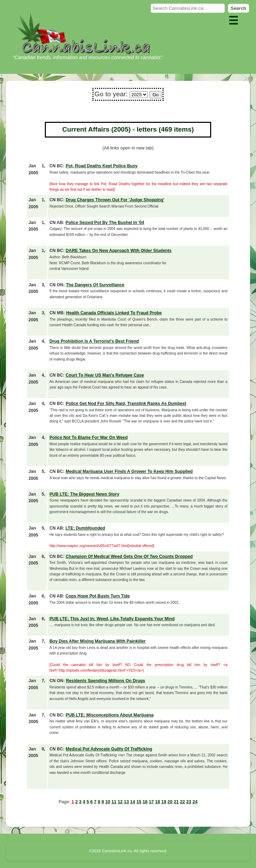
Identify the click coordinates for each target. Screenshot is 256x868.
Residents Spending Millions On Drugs (105, 681)
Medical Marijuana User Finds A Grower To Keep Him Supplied (129, 471)
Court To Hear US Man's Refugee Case (105, 375)
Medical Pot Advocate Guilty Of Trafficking (109, 749)
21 (176, 802)
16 (145, 802)
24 (195, 802)
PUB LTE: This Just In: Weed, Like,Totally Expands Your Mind (112, 619)
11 (114, 802)
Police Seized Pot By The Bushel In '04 (105, 223)
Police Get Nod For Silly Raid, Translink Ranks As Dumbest (126, 404)
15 (139, 802)
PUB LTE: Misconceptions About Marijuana (109, 715)
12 (120, 802)
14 (133, 802)
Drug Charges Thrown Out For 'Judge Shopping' (115, 200)
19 (164, 802)
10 (108, 802)
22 (182, 802)
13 (126, 802)
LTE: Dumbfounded (85, 528)
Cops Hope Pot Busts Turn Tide (98, 596)
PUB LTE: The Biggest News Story (84, 494)
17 (151, 802)
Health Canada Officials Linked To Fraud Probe (114, 313)
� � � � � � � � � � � (139, 95)
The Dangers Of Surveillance (95, 285)
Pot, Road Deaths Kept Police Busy (101, 166)
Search (238, 8)
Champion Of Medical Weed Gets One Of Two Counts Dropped (129, 556)
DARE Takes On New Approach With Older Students (118, 251)
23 (189, 802)
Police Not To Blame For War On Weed (88, 437)
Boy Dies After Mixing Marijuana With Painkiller (98, 641)
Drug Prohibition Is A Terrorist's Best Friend (94, 341)
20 (170, 802)
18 (158, 802)
